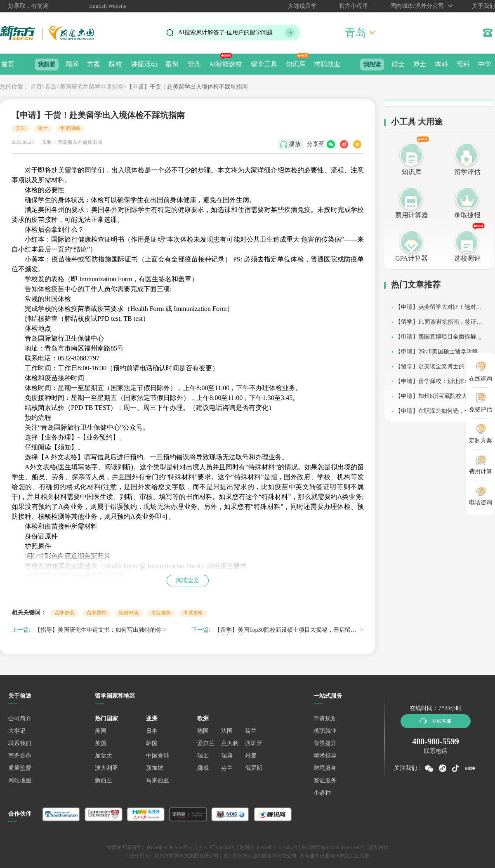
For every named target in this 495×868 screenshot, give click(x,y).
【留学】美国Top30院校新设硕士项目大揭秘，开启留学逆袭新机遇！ (285, 631)
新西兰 (104, 780)
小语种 (322, 793)
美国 (21, 128)
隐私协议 (379, 847)
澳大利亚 (106, 768)
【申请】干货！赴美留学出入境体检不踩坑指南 (187, 87)
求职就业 (327, 64)
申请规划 (325, 719)
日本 (152, 731)
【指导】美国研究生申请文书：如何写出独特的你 (98, 630)
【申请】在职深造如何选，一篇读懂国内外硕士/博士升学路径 (438, 414)
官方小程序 (354, 6)
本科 (441, 64)
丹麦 (251, 756)
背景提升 (325, 743)
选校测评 (467, 258)
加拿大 (104, 756)
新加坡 (155, 768)
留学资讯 (64, 613)
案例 (172, 64)
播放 (295, 144)
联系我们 (20, 743)
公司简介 (20, 719)
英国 (101, 743)
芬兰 (227, 768)
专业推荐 (161, 613)
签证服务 (325, 780)
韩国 (152, 743)
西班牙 (254, 743)
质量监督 (20, 768)
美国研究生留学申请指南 (92, 87)
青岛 (51, 87)
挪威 (203, 768)
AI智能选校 (225, 64)
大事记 (17, 731)
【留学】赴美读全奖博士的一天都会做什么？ (438, 369)
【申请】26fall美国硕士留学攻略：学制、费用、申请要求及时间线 (440, 354)
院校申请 (129, 613)
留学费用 (97, 613)
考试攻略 (193, 613)
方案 (94, 64)
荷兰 (251, 731)
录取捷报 (467, 215)
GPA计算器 (411, 258)
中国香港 (158, 756)
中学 (485, 64)
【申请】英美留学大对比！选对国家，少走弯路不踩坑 (438, 310)
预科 (463, 64)
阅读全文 (188, 580)
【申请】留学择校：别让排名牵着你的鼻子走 (438, 384)
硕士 (398, 64)
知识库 (296, 64)
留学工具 (264, 64)
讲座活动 (144, 64)
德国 (203, 731)
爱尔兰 (206, 743)
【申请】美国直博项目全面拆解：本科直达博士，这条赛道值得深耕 (438, 340)
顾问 (72, 64)
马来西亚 (158, 780)
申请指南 (70, 128)
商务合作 (20, 756)
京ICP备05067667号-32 (171, 847)
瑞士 (203, 756)
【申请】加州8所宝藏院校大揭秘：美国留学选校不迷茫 (440, 399)
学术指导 (325, 756)
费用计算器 (412, 215)
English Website (108, 6)
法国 (227, 731)
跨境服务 (325, 768)
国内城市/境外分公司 (417, 6)
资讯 (194, 64)
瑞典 (227, 756)
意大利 (230, 743)
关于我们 (483, 6)
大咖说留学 (302, 6)
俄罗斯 (254, 768)
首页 (8, 64)
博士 (420, 64)
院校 (115, 64)
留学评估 (467, 172)
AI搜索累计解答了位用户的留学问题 (225, 32)
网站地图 (20, 780)
